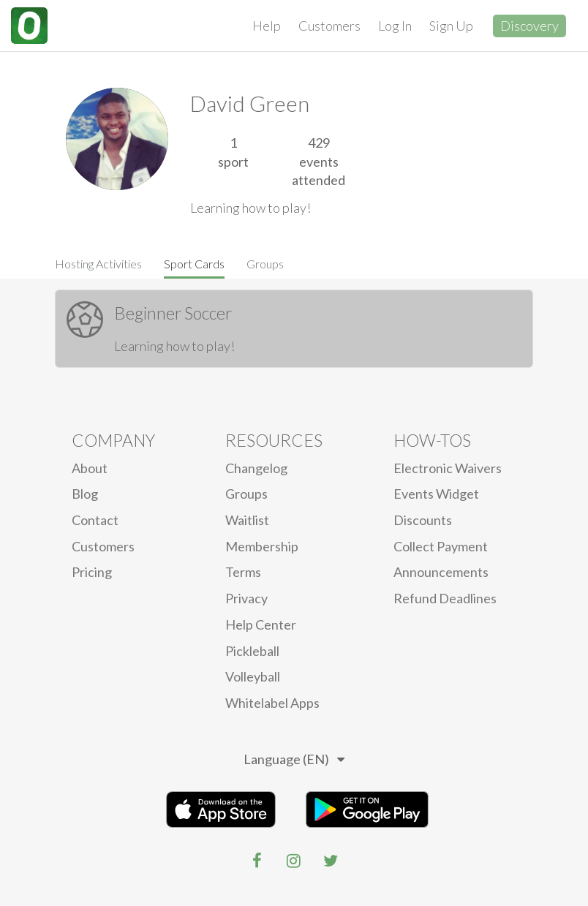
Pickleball (252, 651)
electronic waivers (448, 468)
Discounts (423, 520)
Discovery (529, 26)
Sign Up (451, 26)
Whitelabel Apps (272, 703)
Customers (329, 26)
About (90, 468)
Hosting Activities (98, 264)
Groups (265, 264)
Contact (95, 520)
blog (85, 494)
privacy (246, 598)
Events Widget (436, 494)
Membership (262, 546)
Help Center (261, 624)
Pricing (92, 572)
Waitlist (247, 520)
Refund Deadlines (445, 598)
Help (267, 26)
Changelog (256, 468)
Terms (243, 572)
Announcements (441, 572)
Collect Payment (441, 546)
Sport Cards (194, 264)
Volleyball (253, 676)
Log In (395, 26)
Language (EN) (294, 759)
